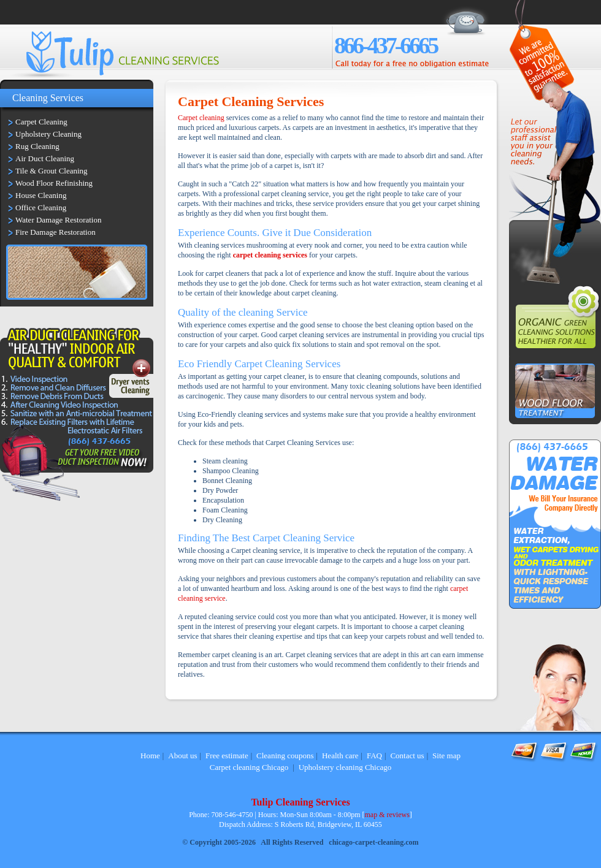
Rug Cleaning (37, 146)
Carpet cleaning (201, 118)
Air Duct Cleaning (45, 158)
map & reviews (387, 815)
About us (182, 756)
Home (150, 756)
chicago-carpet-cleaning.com (373, 842)
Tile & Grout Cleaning (52, 171)
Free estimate (227, 756)
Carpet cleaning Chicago (249, 767)
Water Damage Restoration (58, 220)
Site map (446, 756)
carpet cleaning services (270, 255)
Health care (340, 756)
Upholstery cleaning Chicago (345, 767)
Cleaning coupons (285, 756)
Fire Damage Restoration (56, 232)
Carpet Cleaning (41, 122)
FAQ (374, 756)
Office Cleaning (41, 207)
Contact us (407, 756)
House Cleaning (41, 195)
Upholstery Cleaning (48, 134)
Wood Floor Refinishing (54, 183)
